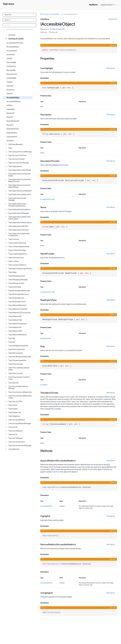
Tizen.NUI (12, 342)
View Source (113, 19)
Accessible (61, 29)
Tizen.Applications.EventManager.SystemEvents (17, 205)
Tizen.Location (14, 261)
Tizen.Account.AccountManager (20, 152)
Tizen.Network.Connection (18, 309)
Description (64, 165)
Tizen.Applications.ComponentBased (19, 175)
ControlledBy (11, 62)
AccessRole (11, 55)
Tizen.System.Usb (15, 413)
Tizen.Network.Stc (15, 327)
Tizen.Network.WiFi (15, 331)
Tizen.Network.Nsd (15, 320)
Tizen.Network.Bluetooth (17, 305)
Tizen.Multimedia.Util (16, 298)
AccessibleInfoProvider (15, 43)
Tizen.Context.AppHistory (18, 254)
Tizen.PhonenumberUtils (17, 360)
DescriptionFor (12, 74)
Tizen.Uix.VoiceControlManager (20, 446)
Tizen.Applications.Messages (19, 213)
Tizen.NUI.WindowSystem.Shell (20, 357)
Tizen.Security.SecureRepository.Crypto (20, 397)
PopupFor (10, 125)
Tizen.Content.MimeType (17, 250)
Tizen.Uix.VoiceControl (17, 442)
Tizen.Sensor (13, 405)
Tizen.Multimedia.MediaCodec (19, 291)
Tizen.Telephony (14, 416)
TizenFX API (8, 15)
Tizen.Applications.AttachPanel (20, 170)
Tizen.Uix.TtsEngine (15, 438)
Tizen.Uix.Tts (13, 435)
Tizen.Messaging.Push (16, 283)
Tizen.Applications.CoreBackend (20, 191)
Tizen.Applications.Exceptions (19, 210)
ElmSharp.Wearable (15, 144)
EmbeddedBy (11, 78)
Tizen (10, 148)
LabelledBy (11, 109)
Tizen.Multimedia (15, 287)
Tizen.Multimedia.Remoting (18, 294)
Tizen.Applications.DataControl (20, 195)
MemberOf (10, 113)
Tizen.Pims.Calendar (16, 364)
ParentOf (10, 117)
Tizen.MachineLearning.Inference (20, 269)
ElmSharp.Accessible (16, 39)
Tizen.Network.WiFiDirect (18, 335)
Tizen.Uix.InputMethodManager (20, 424)
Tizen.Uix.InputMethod (17, 420)
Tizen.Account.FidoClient (17, 155)
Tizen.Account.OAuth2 (16, 159)
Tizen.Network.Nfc (15, 316)
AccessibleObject (13, 47)
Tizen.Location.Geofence (17, 265)
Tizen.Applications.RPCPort (18, 226)
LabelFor (10, 105)
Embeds (9, 82)
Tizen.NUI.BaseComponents (18, 346)
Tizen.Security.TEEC (15, 402)
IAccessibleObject (13, 98)
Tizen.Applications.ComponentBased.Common (19, 180)
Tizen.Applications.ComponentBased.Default (19, 186)
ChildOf (9, 59)
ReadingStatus (12, 133)
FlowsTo (9, 94)
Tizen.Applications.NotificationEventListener (20, 218)
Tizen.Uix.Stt (13, 427)
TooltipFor (10, 141)
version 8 (7, 20)
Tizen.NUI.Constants (16, 353)
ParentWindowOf (13, 121)
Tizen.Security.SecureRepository (20, 392)
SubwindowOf (12, 137)
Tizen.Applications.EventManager (17, 199)
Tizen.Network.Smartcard (18, 324)
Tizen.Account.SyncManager (19, 163)
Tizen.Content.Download (17, 243)
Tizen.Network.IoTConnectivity (19, 313)
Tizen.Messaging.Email (17, 276)
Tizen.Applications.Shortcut (18, 230)
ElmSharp (12, 35)
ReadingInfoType (13, 129)
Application (108, 5)
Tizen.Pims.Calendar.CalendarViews (19, 369)
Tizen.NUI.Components (17, 349)
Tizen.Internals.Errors (16, 258)
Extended (10, 86)
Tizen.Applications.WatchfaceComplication (19, 235)
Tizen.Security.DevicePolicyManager (18, 387)
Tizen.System (13, 409)
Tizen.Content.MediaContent (19, 247)
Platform (93, 5)
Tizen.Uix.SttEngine (15, 431)
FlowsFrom (11, 90)
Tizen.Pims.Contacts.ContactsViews (19, 378)
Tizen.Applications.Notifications (20, 223)
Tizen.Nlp (12, 338)
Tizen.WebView (14, 449)
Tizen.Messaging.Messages (18, 280)
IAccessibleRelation (14, 102)
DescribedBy (11, 70)
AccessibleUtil (12, 51)
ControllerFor (11, 66)
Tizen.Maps (12, 272)
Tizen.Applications (15, 166)
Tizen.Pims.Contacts (16, 373)
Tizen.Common (14, 239)
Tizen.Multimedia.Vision (17, 302)
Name (62, 258)
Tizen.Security (13, 383)
